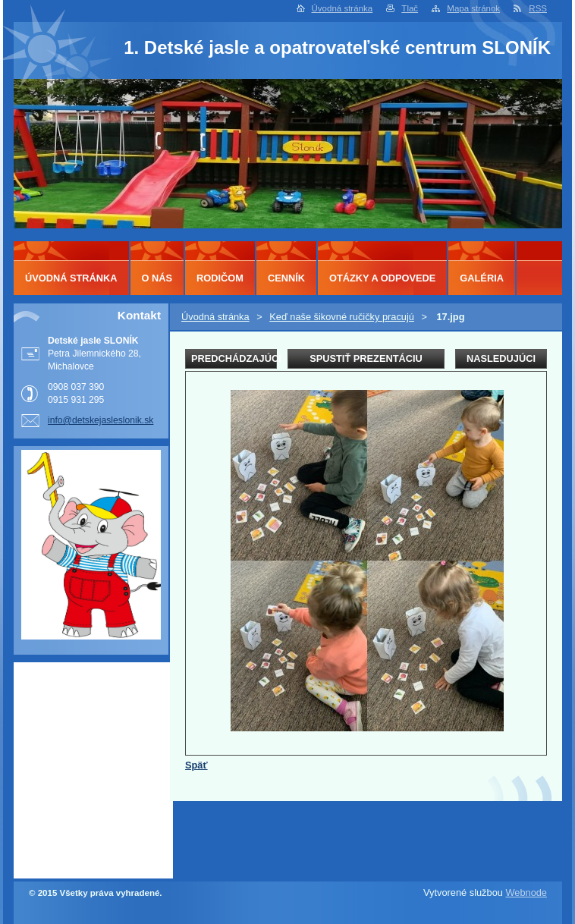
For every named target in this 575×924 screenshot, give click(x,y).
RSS (538, 8)
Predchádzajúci (234, 358)
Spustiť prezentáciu (366, 358)
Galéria (482, 278)
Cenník (286, 278)
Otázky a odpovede (382, 278)
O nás (157, 278)
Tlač (410, 8)
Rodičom (220, 278)
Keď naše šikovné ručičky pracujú (342, 317)
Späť (196, 765)
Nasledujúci (501, 358)
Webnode (526, 893)
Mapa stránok (473, 8)
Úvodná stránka (342, 8)
